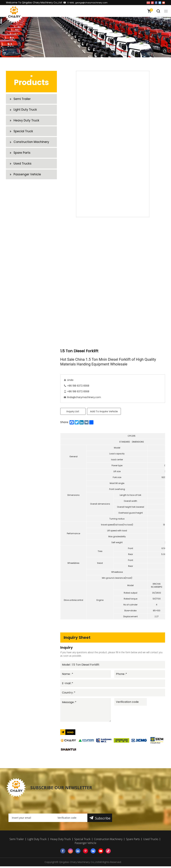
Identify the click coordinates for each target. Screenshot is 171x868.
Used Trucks (23, 171)
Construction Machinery (32, 147)
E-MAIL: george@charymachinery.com (88, 3)
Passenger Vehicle (27, 182)
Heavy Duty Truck (27, 123)
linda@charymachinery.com (84, 397)
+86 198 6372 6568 (78, 386)
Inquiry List (73, 411)
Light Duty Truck (25, 111)
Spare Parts (22, 159)
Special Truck (24, 135)
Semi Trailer (22, 100)
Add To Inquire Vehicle (104, 411)
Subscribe (103, 820)
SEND (70, 734)
